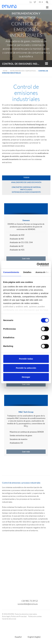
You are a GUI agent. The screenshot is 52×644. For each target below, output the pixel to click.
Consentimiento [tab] (11, 272)
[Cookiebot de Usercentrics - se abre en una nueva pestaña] (37, 265)
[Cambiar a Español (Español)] (17, 637)
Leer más (26, 258)
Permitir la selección (26, 368)
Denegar (26, 377)
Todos (26, 177)
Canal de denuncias (9, 619)
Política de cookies (35, 616)
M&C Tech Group (26, 412)
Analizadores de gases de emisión (26, 182)
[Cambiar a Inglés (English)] (32, 637)
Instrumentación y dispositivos (23, 71)
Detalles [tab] (27, 272)
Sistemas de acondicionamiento (26, 192)
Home (5, 71)
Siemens (26, 220)
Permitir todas (26, 359)
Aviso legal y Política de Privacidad (14, 616)
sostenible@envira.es (28, 604)
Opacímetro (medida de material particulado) (26, 188)
